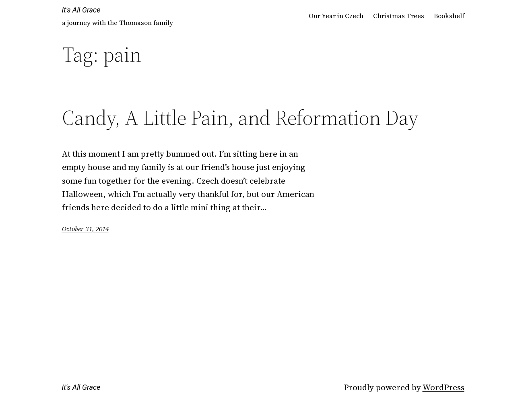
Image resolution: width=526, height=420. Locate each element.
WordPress (443, 387)
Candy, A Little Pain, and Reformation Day (240, 118)
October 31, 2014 (85, 229)
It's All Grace (81, 10)
